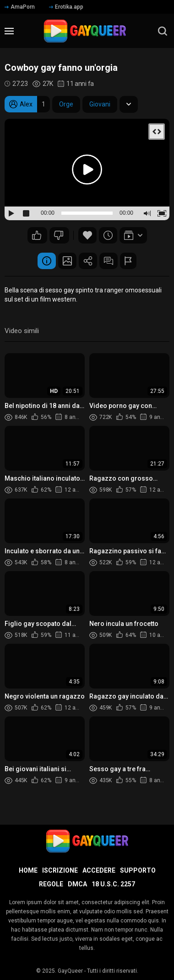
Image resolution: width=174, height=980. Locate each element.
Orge (66, 104)
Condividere (88, 261)
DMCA (77, 884)
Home (28, 870)
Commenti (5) (109, 261)
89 (37, 235)
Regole (51, 884)
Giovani (100, 104)
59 (59, 235)
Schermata (67, 261)
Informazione (47, 261)
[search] (163, 31)
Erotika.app (66, 7)
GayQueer (70, 971)
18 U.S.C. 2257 (113, 884)
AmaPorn (20, 7)
